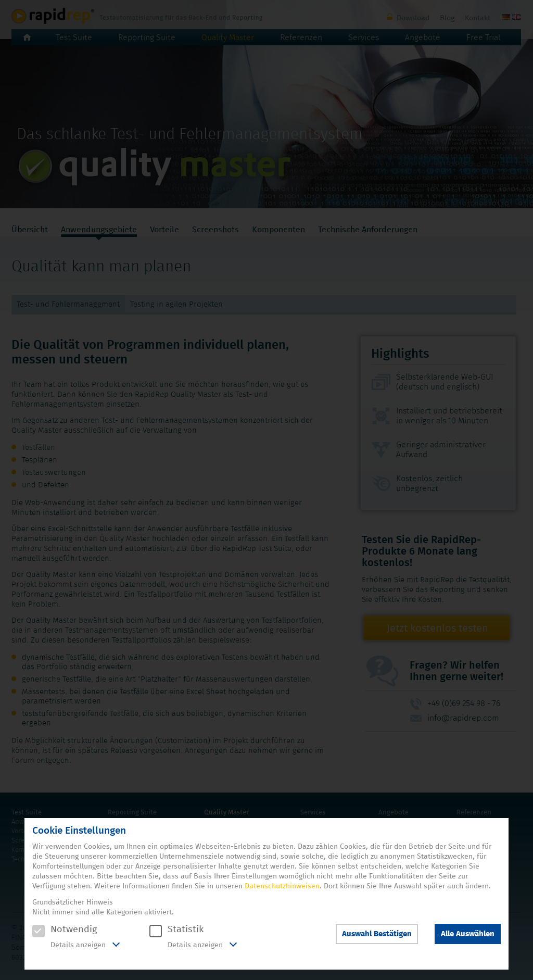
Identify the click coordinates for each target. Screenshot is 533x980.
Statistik (176, 929)
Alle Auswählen (468, 934)
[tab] (76, 946)
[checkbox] (39, 931)
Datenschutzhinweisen (282, 886)
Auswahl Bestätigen (377, 934)
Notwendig (65, 929)
